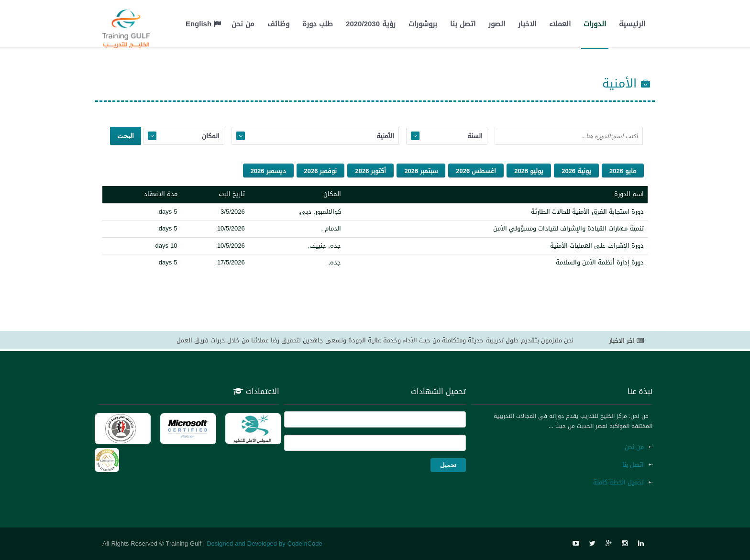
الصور (497, 24)
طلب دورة (318, 24)
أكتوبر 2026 (370, 171)
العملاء (560, 24)
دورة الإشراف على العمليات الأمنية (597, 246)
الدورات (595, 24)
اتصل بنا (463, 24)
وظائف (278, 24)
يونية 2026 (576, 171)
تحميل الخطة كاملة (618, 482)
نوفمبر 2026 (321, 171)
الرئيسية (632, 24)
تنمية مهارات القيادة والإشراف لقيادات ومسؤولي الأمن (568, 228)
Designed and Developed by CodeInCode (265, 544)
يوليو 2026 (529, 171)
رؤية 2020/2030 (371, 24)
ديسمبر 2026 (268, 171)
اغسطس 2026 (476, 171)
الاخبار (527, 24)
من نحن (243, 24)
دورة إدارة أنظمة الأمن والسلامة (600, 262)
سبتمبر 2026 (421, 171)
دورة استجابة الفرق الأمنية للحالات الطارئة (587, 212)
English (203, 24)
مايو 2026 (623, 171)
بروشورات (423, 24)
